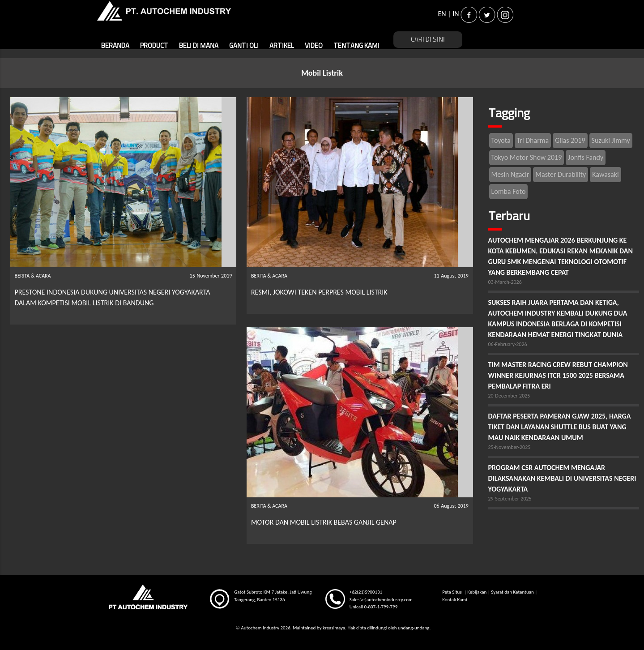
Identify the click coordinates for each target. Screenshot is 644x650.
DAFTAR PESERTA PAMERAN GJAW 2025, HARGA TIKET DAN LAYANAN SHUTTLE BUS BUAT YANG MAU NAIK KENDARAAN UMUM (560, 427)
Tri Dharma (533, 140)
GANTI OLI (244, 46)
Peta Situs (452, 592)
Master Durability (561, 174)
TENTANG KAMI (356, 46)
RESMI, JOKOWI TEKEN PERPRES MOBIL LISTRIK (319, 292)
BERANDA (115, 46)
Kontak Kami (454, 600)
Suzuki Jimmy (611, 140)
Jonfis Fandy (586, 157)
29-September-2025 (510, 499)
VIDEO (314, 46)
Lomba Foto (509, 191)
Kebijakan (477, 592)
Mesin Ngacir (510, 174)
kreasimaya (334, 628)
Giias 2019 (570, 140)
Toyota (501, 140)
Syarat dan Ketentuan (512, 592)
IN (456, 14)
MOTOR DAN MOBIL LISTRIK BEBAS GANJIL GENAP (324, 522)
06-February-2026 (508, 344)
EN (442, 14)
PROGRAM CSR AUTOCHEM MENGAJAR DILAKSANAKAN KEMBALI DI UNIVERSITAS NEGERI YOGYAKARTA (562, 478)
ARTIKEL (282, 46)
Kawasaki (605, 174)
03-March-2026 (505, 282)
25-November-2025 (510, 447)
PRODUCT (154, 46)
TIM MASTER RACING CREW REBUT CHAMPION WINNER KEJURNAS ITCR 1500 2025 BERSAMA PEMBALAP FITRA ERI (558, 375)
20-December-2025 (509, 396)
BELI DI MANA (199, 46)
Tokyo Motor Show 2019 (527, 157)
